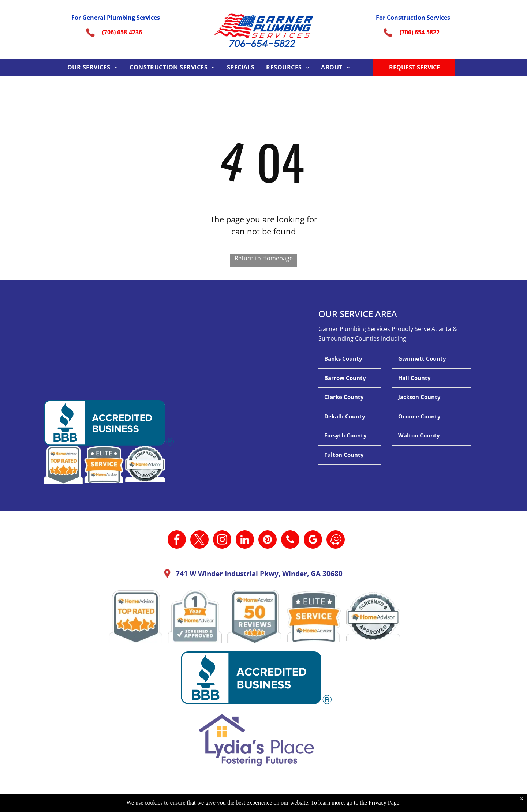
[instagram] (222, 540)
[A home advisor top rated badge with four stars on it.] (136, 616)
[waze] (336, 540)
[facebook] (177, 540)
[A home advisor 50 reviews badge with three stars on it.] (254, 616)
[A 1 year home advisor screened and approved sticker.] (195, 616)
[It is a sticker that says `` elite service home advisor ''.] (314, 616)
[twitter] (199, 540)
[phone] (290, 540)
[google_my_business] (313, 540)
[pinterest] (268, 540)
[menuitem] (93, 67)
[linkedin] (245, 540)
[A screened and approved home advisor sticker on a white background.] (373, 616)
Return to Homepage (264, 258)
